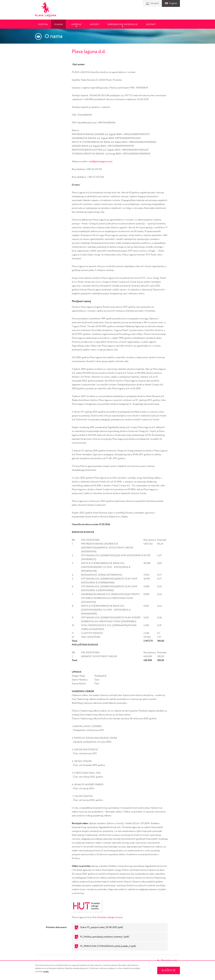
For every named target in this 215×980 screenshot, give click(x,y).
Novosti (94, 24)
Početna (43, 24)
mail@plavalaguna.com (101, 162)
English (173, 3)
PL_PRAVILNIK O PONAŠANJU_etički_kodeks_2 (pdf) (108, 946)
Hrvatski (155, 3)
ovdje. (46, 971)
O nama (58, 24)
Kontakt (151, 24)
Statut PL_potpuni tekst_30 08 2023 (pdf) (102, 927)
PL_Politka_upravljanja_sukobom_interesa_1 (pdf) (105, 937)
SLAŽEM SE (169, 970)
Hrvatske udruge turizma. (110, 917)
